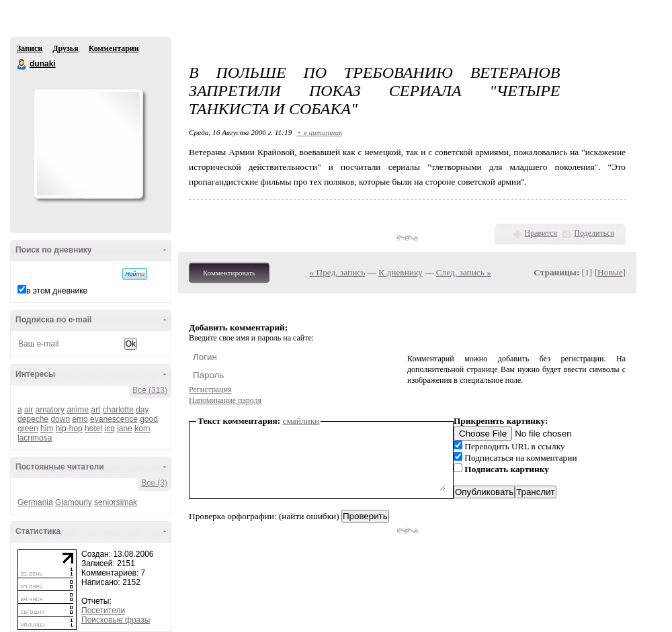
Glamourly (74, 502)
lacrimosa (35, 438)
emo (80, 419)
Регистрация (210, 390)
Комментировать (229, 273)
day (142, 410)
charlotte (118, 410)
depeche (33, 419)
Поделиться (594, 233)
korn (142, 428)
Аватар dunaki (88, 144)
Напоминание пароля (225, 400)
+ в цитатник (319, 132)
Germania (35, 502)
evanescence (114, 419)
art (95, 410)
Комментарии (114, 48)
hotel (93, 428)
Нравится (541, 233)
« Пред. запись (338, 272)
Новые (610, 272)
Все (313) (150, 390)
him (47, 428)
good (149, 419)
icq (109, 428)
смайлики (301, 421)
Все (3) (154, 483)
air (29, 410)
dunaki (22, 64)
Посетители (103, 611)
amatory (50, 410)
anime (78, 410)
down (60, 419)
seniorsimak (116, 502)
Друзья (65, 48)
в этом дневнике (57, 291)
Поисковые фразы (116, 620)
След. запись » (464, 272)
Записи (30, 48)
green (28, 428)
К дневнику (401, 272)
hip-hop (69, 428)
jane (125, 428)
